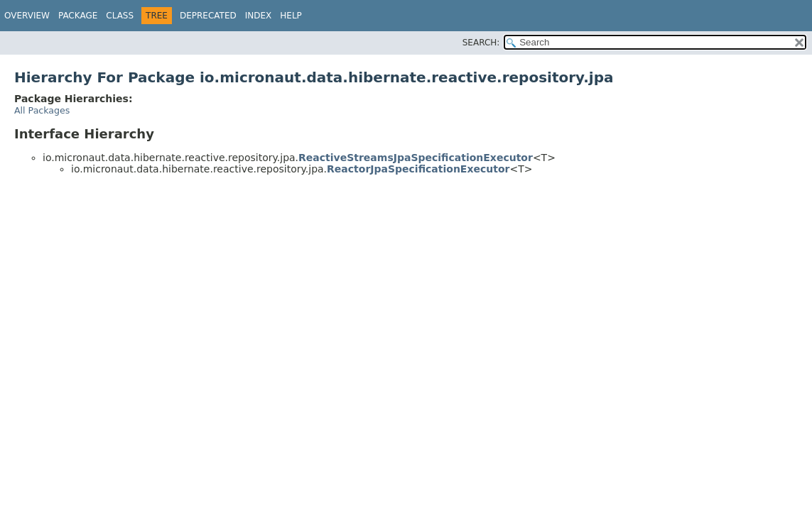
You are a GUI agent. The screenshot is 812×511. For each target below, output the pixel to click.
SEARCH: (481, 43)
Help (291, 16)
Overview (27, 16)
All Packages (42, 110)
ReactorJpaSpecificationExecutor (418, 169)
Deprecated (208, 16)
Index (259, 16)
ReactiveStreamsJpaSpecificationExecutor (416, 158)
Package (78, 16)
